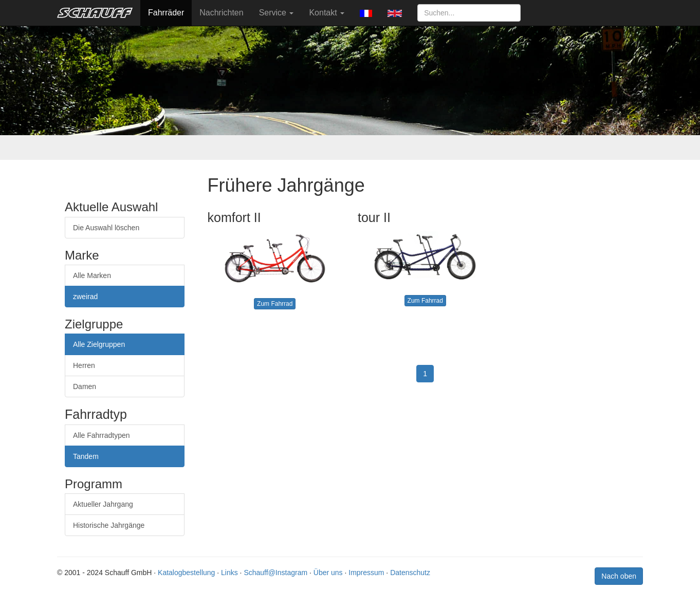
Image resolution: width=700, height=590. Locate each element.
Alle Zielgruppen (99, 344)
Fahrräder (166, 13)
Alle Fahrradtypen (102, 435)
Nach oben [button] (619, 576)
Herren (84, 365)
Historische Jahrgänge (109, 525)
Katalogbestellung (186, 573)
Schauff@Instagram (275, 573)
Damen (85, 386)
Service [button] (277, 13)
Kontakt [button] (327, 13)
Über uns (328, 573)
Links (229, 573)
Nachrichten (221, 13)
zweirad (85, 297)
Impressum (366, 573)
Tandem (86, 456)
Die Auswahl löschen (106, 228)
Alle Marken (92, 275)
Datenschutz (410, 573)
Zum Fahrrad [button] (275, 304)
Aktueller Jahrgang (103, 504)
